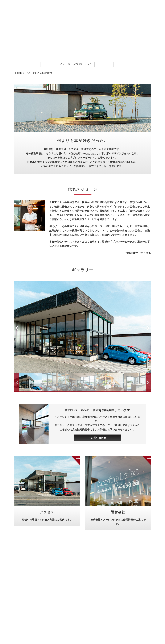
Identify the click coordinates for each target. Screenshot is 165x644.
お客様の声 (104, 64)
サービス (49, 64)
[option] (83, 327)
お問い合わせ (140, 64)
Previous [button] (17, 328)
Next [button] (149, 328)
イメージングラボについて (76, 64)
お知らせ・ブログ (27, 64)
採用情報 (121, 64)
